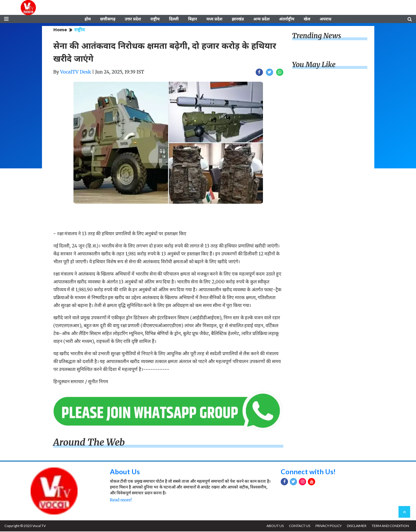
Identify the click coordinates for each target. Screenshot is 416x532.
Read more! (121, 501)
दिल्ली (174, 20)
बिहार (193, 20)
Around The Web (89, 443)
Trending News (317, 37)
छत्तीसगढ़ (108, 20)
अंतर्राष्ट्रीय (287, 20)
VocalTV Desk (76, 73)
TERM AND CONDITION (390, 526)
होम (88, 20)
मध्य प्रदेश (214, 20)
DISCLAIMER (356, 526)
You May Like (314, 66)
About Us (125, 472)
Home (60, 30)
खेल (307, 20)
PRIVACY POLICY (328, 526)
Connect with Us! (308, 472)
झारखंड (238, 20)
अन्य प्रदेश (261, 20)
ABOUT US (274, 526)
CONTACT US (298, 526)
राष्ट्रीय (155, 20)
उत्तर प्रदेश (133, 20)
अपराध (325, 20)
